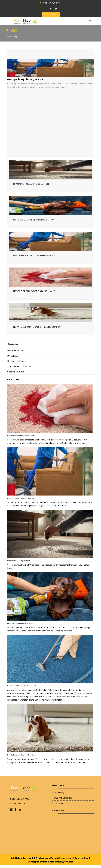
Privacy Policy (58, 792)
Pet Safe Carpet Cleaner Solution (34, 220)
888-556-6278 (50, 3)
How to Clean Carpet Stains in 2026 (34, 291)
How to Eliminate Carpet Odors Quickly (37, 327)
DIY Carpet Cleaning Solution (31, 184)
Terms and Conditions (62, 798)
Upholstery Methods (17, 361)
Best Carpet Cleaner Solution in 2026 (22, 686)
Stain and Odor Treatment (19, 366)
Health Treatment (15, 351)
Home (8, 37)
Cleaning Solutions (16, 372)
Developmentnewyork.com (58, 862)
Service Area (58, 803)
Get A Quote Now (51, 14)
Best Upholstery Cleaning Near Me (34, 255)
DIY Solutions (13, 356)
